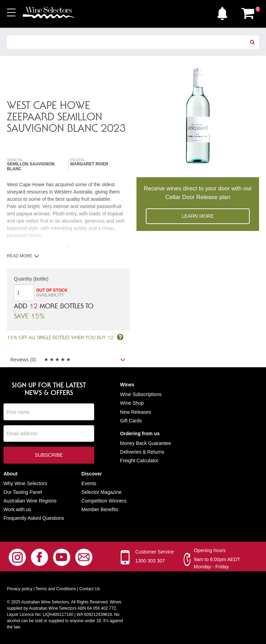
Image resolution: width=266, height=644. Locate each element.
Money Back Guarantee (146, 443)
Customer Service (155, 552)
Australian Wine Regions (30, 501)
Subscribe (49, 456)
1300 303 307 (150, 561)
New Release (135, 412)
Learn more (198, 216)
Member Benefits (100, 509)
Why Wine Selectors (25, 483)
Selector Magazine (101, 492)
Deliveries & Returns (142, 452)
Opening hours (210, 550)
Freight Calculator (139, 461)
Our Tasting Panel (23, 492)
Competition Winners (104, 501)
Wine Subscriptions (141, 395)
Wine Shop (132, 403)
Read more (23, 256)
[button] (224, 12)
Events (89, 483)
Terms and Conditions (56, 589)
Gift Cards (131, 421)
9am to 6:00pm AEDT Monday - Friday (217, 563)
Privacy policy (20, 589)
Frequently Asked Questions (34, 518)
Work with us (17, 509)
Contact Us (90, 589)
